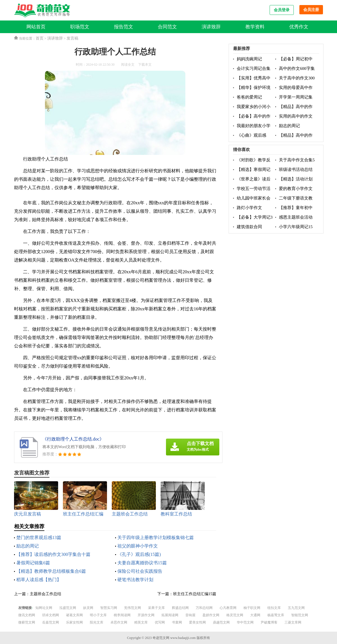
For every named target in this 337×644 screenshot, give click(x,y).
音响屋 (190, 615)
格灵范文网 (235, 615)
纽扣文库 (274, 608)
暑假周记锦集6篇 (33, 563)
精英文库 (141, 622)
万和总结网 (204, 608)
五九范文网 (296, 608)
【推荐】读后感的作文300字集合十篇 (53, 554)
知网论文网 (44, 608)
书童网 (177, 622)
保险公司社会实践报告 (140, 571)
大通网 (255, 615)
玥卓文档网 (51, 615)
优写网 (160, 622)
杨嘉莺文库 (276, 615)
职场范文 (80, 27)
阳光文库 (97, 622)
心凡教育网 (228, 608)
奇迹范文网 (161, 638)
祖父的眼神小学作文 (138, 546)
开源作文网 (146, 615)
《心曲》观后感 (251, 135)
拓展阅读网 (170, 615)
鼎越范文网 (221, 622)
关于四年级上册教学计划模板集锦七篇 (156, 538)
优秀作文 (299, 27)
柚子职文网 (252, 608)
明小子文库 (98, 615)
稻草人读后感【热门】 (39, 580)
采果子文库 (156, 608)
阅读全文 (128, 65)
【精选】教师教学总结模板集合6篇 (51, 571)
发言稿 (72, 38)
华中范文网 (245, 622)
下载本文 (145, 65)
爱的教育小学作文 (296, 189)
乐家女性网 (74, 622)
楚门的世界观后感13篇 (39, 538)
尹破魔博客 (269, 622)
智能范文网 (300, 615)
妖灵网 (88, 608)
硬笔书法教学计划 (135, 580)
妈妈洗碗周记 (249, 59)
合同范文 (167, 27)
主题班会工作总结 (45, 594)
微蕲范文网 (27, 622)
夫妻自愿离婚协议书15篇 (142, 563)
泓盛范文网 (68, 608)
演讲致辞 (211, 27)
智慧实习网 (109, 608)
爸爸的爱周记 (249, 97)
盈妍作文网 (211, 615)
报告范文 (124, 27)
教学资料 (255, 27)
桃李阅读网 (122, 615)
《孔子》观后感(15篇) (139, 554)
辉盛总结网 (180, 608)
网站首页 (36, 27)
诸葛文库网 (74, 615)
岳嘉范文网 (51, 622)
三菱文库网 (293, 622)
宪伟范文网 (133, 608)
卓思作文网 (119, 622)
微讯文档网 (27, 615)
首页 (40, 38)
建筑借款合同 (249, 227)
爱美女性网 (197, 622)
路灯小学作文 (249, 208)
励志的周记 (28, 546)
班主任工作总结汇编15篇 (195, 594)
